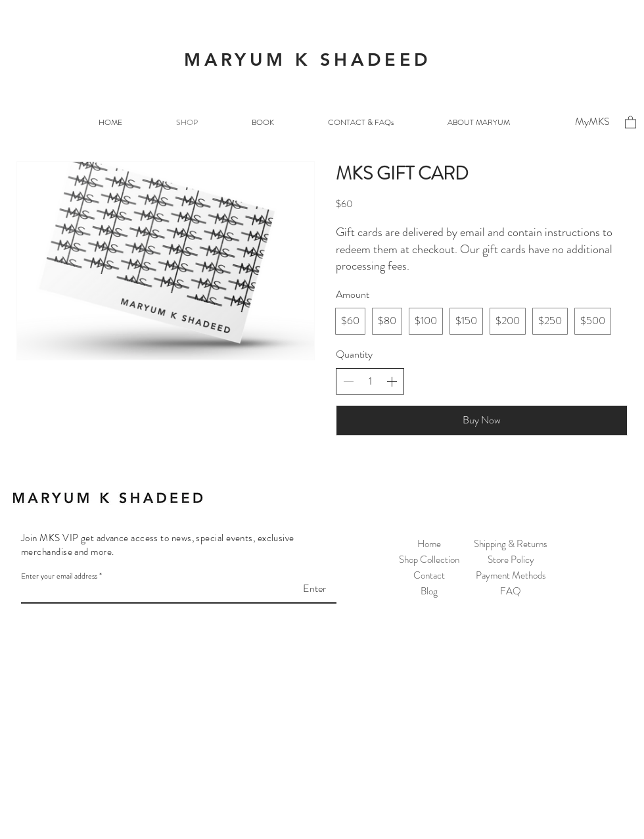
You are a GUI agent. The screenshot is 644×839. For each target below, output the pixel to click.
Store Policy (511, 560)
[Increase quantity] (392, 381)
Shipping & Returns (511, 544)
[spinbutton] (370, 381)
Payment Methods (511, 575)
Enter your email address (59, 576)
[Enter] (293, 588)
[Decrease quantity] (348, 381)
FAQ (511, 591)
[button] (631, 122)
